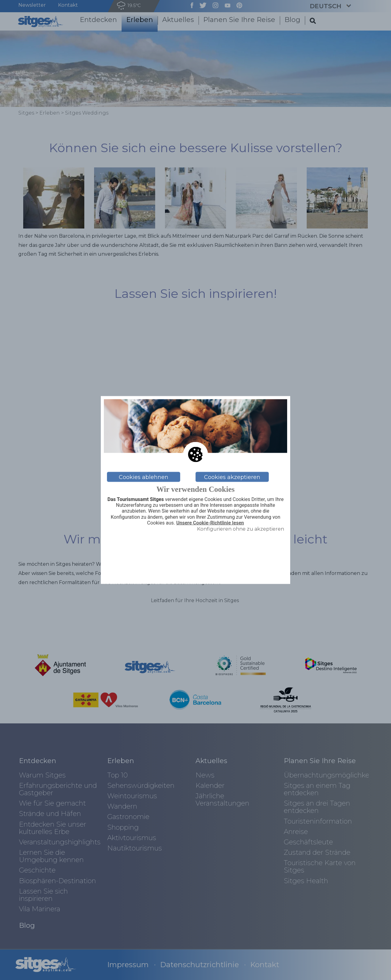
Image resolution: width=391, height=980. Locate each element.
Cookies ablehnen (144, 477)
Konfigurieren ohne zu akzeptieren (241, 529)
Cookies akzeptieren (232, 477)
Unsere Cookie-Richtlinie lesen (210, 523)
